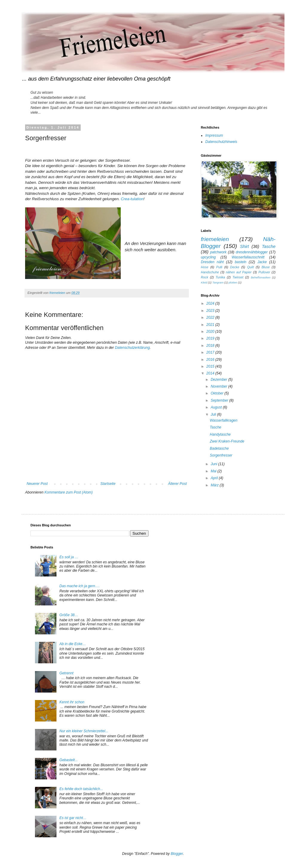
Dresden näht (212, 262)
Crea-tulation (132, 199)
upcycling (208, 257)
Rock (205, 277)
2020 (211, 332)
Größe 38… (69, 615)
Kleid (204, 282)
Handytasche (220, 434)
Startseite (108, 484)
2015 (211, 366)
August (217, 407)
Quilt (250, 267)
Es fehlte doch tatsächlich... (81, 789)
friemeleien (215, 239)
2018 (211, 346)
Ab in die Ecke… (73, 644)
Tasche (269, 246)
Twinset (238, 277)
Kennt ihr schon (72, 702)
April (215, 478)
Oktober (218, 393)
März (215, 485)
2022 (211, 317)
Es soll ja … (69, 557)
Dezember (219, 380)
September (220, 400)
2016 (211, 360)
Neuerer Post (37, 484)
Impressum (214, 135)
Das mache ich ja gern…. (80, 586)
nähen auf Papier (239, 272)
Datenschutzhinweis (221, 142)
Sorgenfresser (221, 455)
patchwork (218, 252)
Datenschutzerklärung (132, 348)
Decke (235, 267)
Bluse (266, 267)
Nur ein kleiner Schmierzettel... (84, 731)
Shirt (244, 246)
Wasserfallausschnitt (248, 257)
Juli (214, 414)
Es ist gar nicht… (73, 818)
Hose (205, 267)
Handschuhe (210, 272)
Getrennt (66, 673)
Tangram (218, 282)
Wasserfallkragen (224, 420)
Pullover (264, 272)
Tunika (220, 277)
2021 (211, 325)
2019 (211, 338)
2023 (211, 311)
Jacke (262, 262)
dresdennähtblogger (252, 252)
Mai (214, 471)
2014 (211, 373)
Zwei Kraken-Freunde (227, 441)
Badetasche (219, 448)
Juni (214, 464)
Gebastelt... (69, 760)
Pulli (219, 267)
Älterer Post (177, 484)
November (219, 386)
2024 (211, 303)
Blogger (177, 854)
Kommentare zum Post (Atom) (69, 492)
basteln (241, 262)
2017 (211, 352)
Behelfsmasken (261, 277)
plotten (233, 282)
